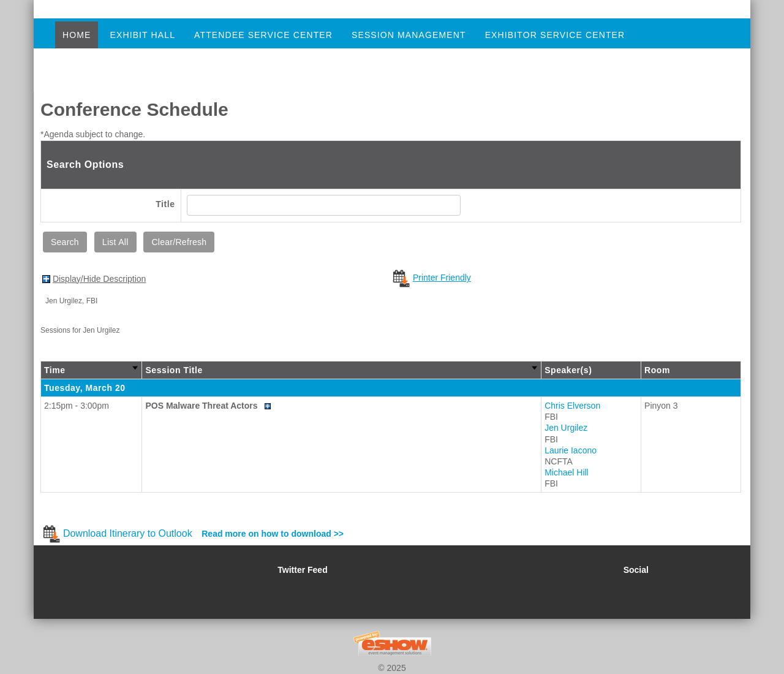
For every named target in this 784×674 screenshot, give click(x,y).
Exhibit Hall (142, 35)
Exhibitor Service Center (555, 35)
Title (165, 204)
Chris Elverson (572, 406)
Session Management (409, 35)
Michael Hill (567, 472)
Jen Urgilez (566, 428)
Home (77, 35)
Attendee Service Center (263, 35)
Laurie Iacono (571, 450)
